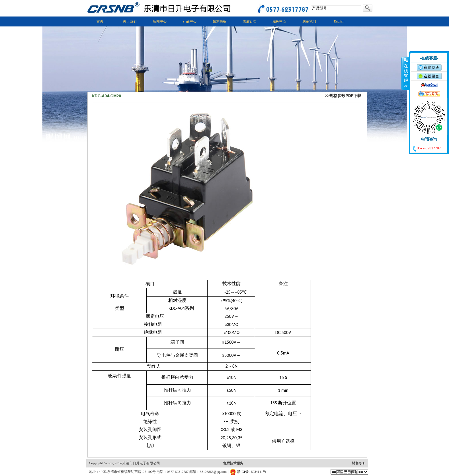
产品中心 (190, 21)
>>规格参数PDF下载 (343, 96)
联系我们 (309, 21)
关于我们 (130, 21)
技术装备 (220, 21)
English (339, 21)
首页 (100, 21)
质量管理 (249, 21)
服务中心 (279, 21)
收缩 (405, 73)
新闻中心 (160, 21)
